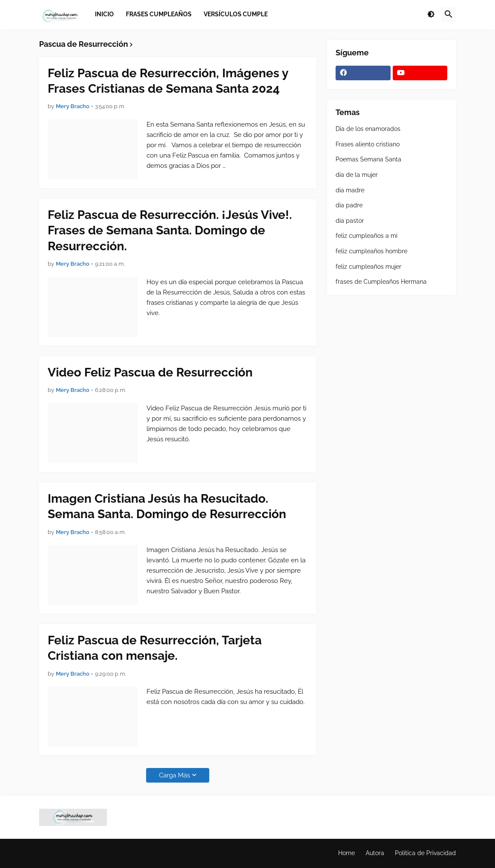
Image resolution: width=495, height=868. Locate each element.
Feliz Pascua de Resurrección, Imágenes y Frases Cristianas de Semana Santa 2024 (168, 81)
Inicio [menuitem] (104, 14)
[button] (431, 15)
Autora (375, 853)
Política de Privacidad (425, 853)
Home (347, 853)
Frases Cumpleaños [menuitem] (159, 14)
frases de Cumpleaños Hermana (381, 282)
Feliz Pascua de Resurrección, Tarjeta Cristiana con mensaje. (155, 648)
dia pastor (350, 221)
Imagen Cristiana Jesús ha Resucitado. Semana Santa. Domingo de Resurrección (167, 506)
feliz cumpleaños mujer (368, 267)
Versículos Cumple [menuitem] (236, 14)
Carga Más (174, 775)
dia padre (349, 205)
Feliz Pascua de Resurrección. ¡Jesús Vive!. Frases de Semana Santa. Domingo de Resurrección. (170, 231)
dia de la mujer (357, 175)
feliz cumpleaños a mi (367, 236)
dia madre (350, 190)
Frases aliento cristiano (368, 144)
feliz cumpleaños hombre (371, 251)
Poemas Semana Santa (368, 159)
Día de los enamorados (368, 129)
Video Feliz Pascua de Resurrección (150, 372)
